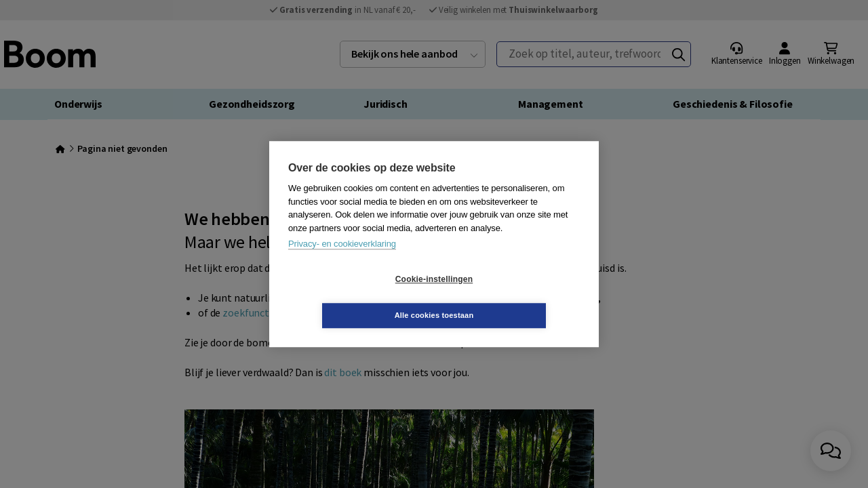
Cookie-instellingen (353, 298)
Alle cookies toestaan (515, 297)
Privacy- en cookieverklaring (342, 262)
